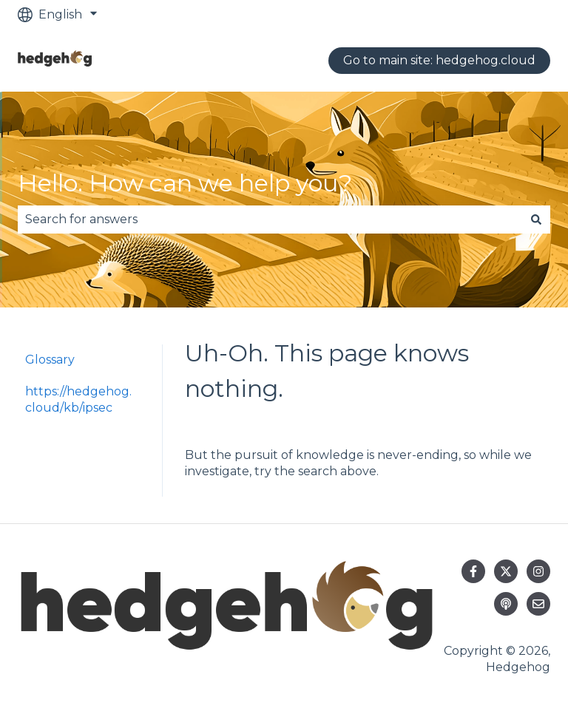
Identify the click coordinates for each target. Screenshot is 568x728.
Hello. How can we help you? (185, 183)
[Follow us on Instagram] (538, 571)
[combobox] (270, 220)
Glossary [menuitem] (50, 360)
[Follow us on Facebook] (473, 571)
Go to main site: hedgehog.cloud (439, 60)
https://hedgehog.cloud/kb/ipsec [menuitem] (78, 399)
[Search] (536, 220)
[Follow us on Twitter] (506, 571)
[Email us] (538, 604)
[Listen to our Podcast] (506, 604)
